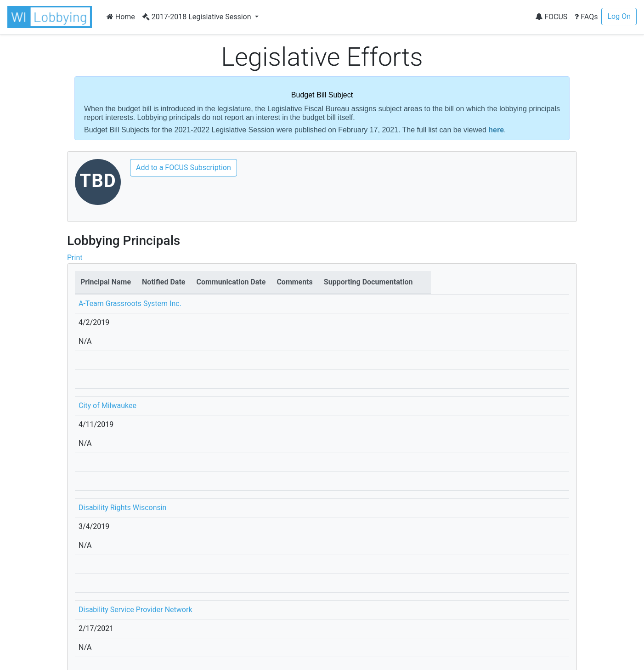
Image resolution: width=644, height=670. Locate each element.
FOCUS (551, 17)
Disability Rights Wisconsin (122, 508)
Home (121, 17)
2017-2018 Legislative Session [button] (198, 17)
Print (75, 258)
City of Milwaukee (107, 406)
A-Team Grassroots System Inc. (130, 304)
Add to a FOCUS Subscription (184, 167)
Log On (619, 16)
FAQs (586, 17)
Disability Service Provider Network (136, 610)
